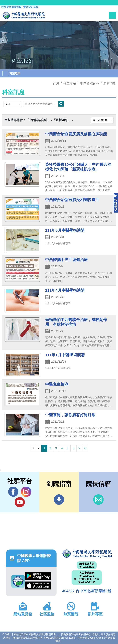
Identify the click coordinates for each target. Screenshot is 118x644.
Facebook (13, 492)
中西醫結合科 (90, 83)
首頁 (56, 83)
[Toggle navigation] (112, 15)
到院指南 (59, 500)
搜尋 (61, 104)
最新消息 (110, 83)
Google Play (38, 576)
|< (33, 448)
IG (26, 492)
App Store (38, 585)
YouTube (20, 502)
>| (85, 448)
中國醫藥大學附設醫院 (87, 554)
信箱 (98, 500)
